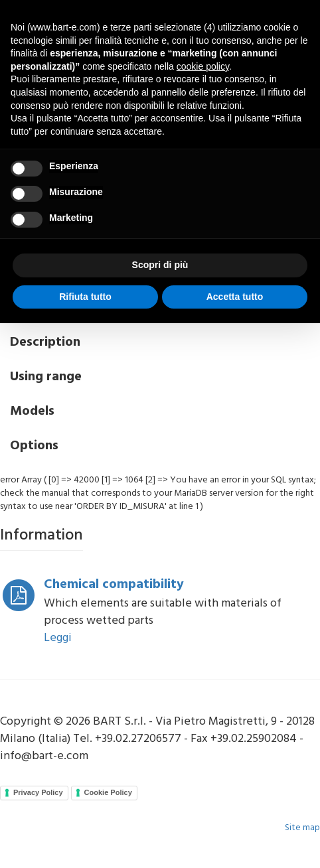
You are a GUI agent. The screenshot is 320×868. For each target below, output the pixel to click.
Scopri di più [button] (160, 265)
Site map (302, 828)
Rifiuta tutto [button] (85, 297)
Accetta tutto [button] (235, 297)
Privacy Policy (38, 792)
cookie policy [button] (203, 66)
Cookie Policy (108, 792)
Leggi (58, 638)
